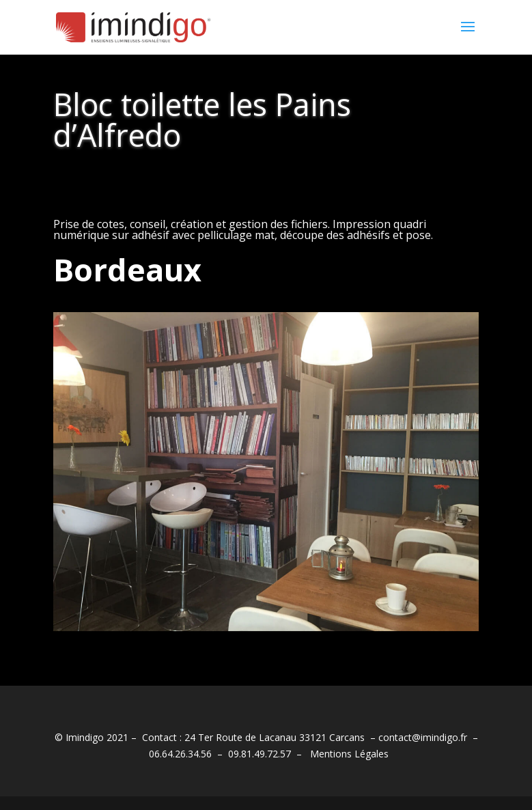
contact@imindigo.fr (423, 737)
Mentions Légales (349, 754)
